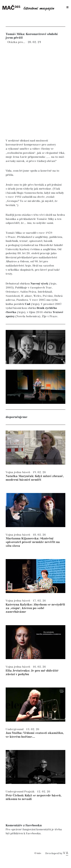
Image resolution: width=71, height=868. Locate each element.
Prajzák (30, 792)
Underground (15, 729)
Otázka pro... (17, 42)
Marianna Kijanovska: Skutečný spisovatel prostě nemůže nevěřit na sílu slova (33, 542)
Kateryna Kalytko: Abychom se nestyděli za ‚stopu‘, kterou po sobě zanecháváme (35, 608)
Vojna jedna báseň (18, 472)
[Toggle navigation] (67, 7)
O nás (38, 853)
